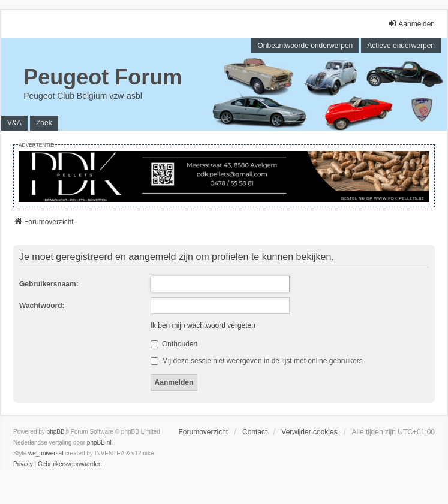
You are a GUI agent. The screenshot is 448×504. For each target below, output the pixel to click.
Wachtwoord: (42, 306)
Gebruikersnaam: (49, 284)
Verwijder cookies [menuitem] (309, 432)
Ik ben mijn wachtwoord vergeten (203, 325)
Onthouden (174, 344)
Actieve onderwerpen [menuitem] (401, 46)
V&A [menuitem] (14, 123)
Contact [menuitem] (255, 432)
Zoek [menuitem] (44, 123)
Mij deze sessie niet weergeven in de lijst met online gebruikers (257, 361)
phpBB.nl (99, 443)
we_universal (46, 453)
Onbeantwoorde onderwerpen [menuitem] (305, 46)
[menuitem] (23, 464)
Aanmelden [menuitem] (411, 24)
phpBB (56, 432)
